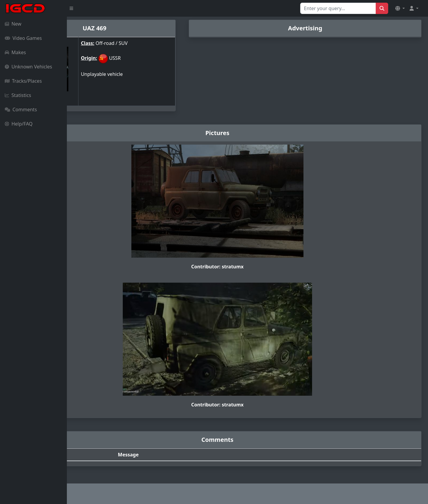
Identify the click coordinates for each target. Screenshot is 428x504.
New (13, 24)
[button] (400, 8)
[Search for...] (338, 8)
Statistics (18, 95)
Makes (15, 52)
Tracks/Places (23, 81)
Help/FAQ (19, 124)
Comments (21, 109)
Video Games (23, 38)
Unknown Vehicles (28, 67)
